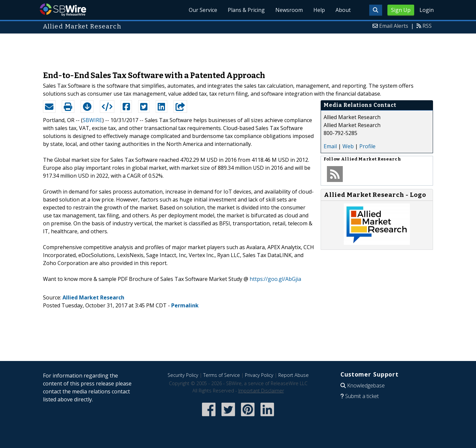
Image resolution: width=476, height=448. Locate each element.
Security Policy (183, 375)
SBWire (63, 10)
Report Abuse (294, 375)
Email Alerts (394, 26)
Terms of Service (222, 375)
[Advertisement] (238, 49)
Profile (367, 146)
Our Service (203, 10)
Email (330, 146)
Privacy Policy (259, 375)
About (343, 10)
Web (348, 146)
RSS (427, 26)
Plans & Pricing (246, 10)
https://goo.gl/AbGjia (275, 279)
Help (319, 10)
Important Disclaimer (261, 391)
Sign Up (401, 10)
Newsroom (289, 10)
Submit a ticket (362, 396)
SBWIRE (92, 120)
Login (427, 10)
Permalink (185, 305)
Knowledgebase (366, 385)
